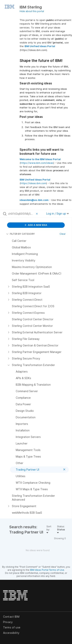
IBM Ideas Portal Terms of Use (47, 570)
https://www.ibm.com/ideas (37, 163)
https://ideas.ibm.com (33, 183)
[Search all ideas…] (21, 214)
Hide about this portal (32, 11)
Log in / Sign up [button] (58, 213)
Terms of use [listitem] (12, 627)
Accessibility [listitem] (11, 633)
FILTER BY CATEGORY (20, 234)
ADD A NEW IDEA (36, 225)
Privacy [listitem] (8, 622)
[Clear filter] (37, 214)
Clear (63, 234)
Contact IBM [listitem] (11, 617)
